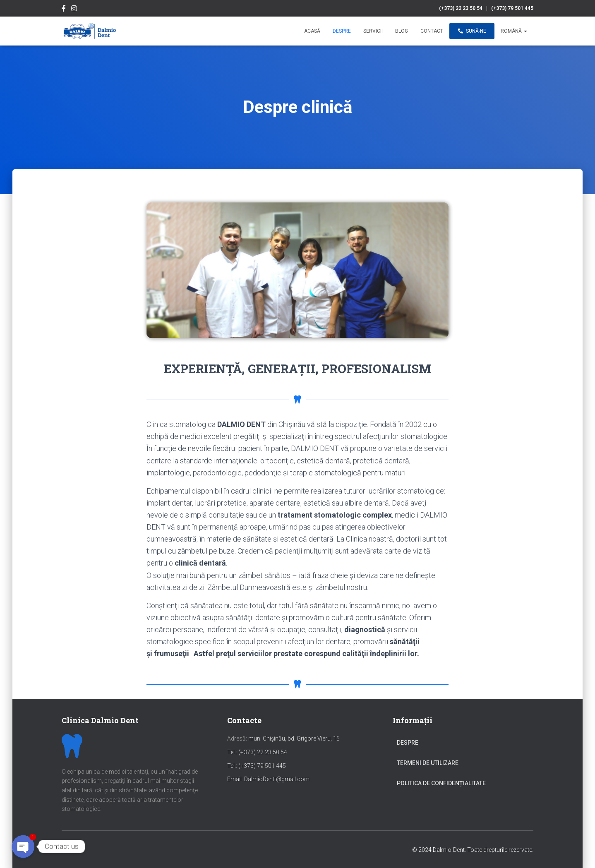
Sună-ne (472, 31)
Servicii (373, 31)
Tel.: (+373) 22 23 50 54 (257, 752)
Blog (402, 31)
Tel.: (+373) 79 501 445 (257, 766)
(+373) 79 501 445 (512, 8)
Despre (342, 31)
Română (514, 31)
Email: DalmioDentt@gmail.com (268, 779)
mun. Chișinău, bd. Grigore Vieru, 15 (283, 739)
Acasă (312, 31)
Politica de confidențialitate (441, 783)
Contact (432, 31)
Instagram (74, 10)
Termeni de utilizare (428, 763)
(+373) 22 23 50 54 (461, 8)
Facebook (64, 10)
